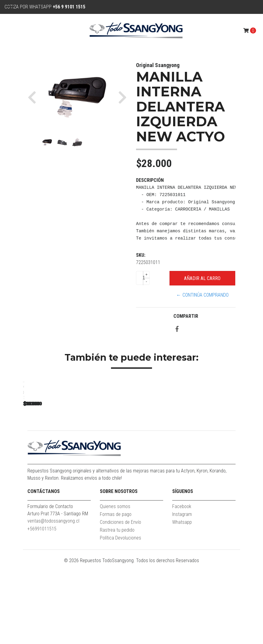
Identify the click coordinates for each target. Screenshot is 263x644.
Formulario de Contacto (50, 586)
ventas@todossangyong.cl (53, 601)
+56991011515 (42, 609)
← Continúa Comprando (203, 295)
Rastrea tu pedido (117, 610)
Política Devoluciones (120, 618)
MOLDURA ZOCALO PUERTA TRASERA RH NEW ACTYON (65, 470)
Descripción (150, 180)
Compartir (186, 316)
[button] (34, 97)
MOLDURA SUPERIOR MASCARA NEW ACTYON (150, 470)
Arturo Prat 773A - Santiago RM (58, 593)
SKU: (141, 255)
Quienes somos (115, 586)
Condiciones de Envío (120, 602)
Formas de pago (116, 594)
